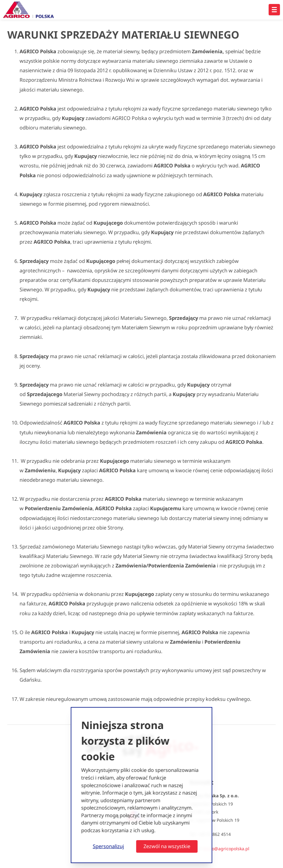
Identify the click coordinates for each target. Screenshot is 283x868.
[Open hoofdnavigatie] (274, 10)
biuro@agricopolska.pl (226, 849)
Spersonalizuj (108, 846)
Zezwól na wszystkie (167, 846)
